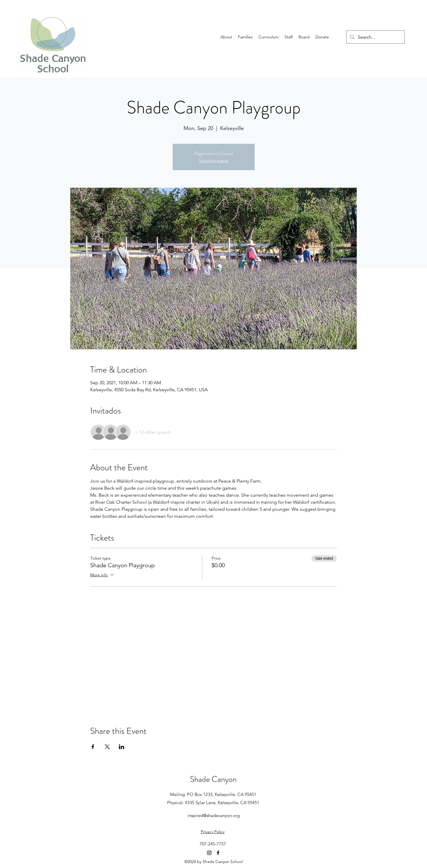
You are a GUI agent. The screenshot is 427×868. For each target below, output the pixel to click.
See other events (214, 160)
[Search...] (375, 37)
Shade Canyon (213, 779)
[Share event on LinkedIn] (122, 747)
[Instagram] (209, 853)
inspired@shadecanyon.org (214, 815)
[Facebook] (218, 853)
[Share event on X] (107, 747)
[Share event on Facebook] (93, 747)
